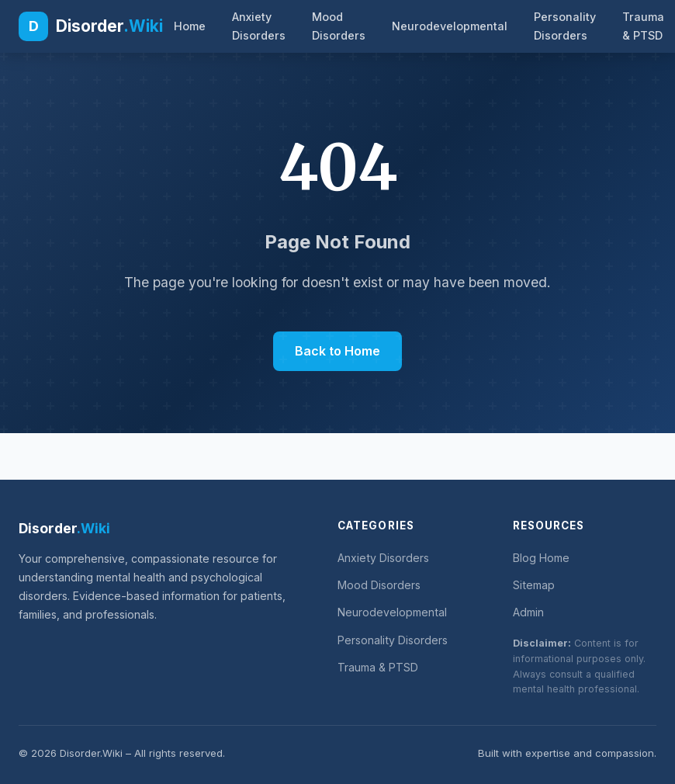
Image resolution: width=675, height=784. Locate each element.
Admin (528, 612)
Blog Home (541, 558)
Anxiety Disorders (259, 26)
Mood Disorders (339, 26)
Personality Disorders (565, 26)
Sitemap (534, 585)
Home (190, 26)
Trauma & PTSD (643, 26)
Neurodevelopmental (450, 26)
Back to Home (337, 351)
